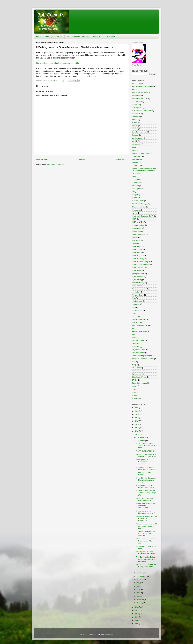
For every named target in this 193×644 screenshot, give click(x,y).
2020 (137, 411)
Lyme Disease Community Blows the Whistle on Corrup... (146, 480)
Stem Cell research (139, 383)
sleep (134, 365)
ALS (134, 89)
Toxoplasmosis (138, 398)
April (139, 593)
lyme (134, 243)
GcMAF (135, 198)
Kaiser (135, 237)
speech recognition (139, 371)
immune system (138, 225)
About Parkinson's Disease (78, 36)
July (139, 583)
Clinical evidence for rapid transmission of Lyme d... (146, 541)
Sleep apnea (137, 368)
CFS (134, 150)
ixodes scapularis (139, 234)
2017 (137, 421)
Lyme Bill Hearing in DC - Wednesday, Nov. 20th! (146, 455)
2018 (137, 418)
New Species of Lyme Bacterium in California (146, 553)
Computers (136, 162)
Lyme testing (137, 280)
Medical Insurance (139, 289)
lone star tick (137, 240)
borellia (135, 126)
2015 (137, 428)
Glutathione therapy (140, 204)
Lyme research (138, 277)
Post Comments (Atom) (56, 165)
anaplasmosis (137, 102)
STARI (135, 380)
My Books (136, 316)
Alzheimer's (136, 95)
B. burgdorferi (137, 108)
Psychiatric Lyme (139, 350)
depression (136, 173)
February (140, 600)
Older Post (121, 159)
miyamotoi (136, 304)
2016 (137, 424)
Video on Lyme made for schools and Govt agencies (146, 533)
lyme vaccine (137, 286)
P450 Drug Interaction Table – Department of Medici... (146, 446)
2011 (137, 610)
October (140, 573)
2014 (137, 431)
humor (135, 213)
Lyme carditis (137, 249)
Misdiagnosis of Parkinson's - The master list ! (144, 462)
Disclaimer (110, 36)
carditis (135, 141)
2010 (137, 614)
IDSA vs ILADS (138, 222)
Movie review (137, 310)
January (140, 603)
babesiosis (136, 114)
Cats (134, 147)
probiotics (136, 347)
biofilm (135, 123)
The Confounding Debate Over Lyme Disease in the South (146, 559)
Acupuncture (137, 83)
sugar (134, 386)
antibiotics (136, 105)
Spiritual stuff (137, 374)
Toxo (134, 395)
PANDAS (136, 322)
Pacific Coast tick (139, 319)
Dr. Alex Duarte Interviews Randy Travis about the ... (146, 567)
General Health (138, 201)
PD (133, 328)
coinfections (137, 156)
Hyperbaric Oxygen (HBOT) (143, 216)
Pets (134, 334)
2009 (137, 617)
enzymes (136, 183)
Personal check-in (139, 331)
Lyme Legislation (139, 268)
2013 (137, 434)
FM (133, 192)
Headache (136, 210)
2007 (137, 624)
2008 (137, 620)
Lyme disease (137, 259)
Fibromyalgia (137, 189)
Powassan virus (138, 341)
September (141, 576)
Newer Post (42, 159)
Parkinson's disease (140, 325)
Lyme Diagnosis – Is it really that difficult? (145, 499)
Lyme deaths (137, 252)
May (139, 589)
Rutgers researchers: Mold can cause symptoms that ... (147, 526)
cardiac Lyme (137, 138)
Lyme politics (137, 271)
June (139, 586)
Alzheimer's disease (140, 99)
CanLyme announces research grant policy (145, 486)
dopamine (136, 179)
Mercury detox (138, 295)
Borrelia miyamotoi (139, 132)
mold (134, 307)
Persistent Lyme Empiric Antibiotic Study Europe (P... (146, 493)
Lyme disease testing (140, 262)
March (139, 596)
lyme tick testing (138, 283)
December (141, 437)
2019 (137, 414)
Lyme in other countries (141, 265)
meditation (136, 292)
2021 (137, 408)
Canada (135, 135)
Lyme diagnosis (138, 256)
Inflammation (137, 228)
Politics (135, 337)
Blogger (110, 634)
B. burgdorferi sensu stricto (142, 111)
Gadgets (135, 195)
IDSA (134, 219)
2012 (137, 607)
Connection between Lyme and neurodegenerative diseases (144, 169)
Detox (134, 176)
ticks (134, 392)
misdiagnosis (137, 301)
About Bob (98, 36)
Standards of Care (139, 377)
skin (134, 362)
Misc (134, 298)
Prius (134, 344)
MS (133, 313)
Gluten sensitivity (139, 207)
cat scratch (136, 144)
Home (39, 36)
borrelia (135, 129)
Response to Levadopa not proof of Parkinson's (146, 468)
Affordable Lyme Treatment (142, 86)
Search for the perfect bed (142, 356)
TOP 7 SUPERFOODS (145, 451)
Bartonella (136, 117)
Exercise (135, 186)
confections (136, 165)
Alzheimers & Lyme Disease (144, 474)
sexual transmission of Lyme (143, 359)
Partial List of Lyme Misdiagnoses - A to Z (146, 512)
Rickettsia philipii (138, 353)
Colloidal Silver (138, 159)
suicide (135, 389)
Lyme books (137, 246)
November (141, 441)
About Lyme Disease (54, 36)
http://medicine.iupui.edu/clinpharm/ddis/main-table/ (58, 63)
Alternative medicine (140, 92)
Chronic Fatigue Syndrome (142, 153)
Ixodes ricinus (137, 231)
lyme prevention (138, 274)
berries (135, 120)
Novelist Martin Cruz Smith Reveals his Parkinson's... (147, 519)
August (140, 579)
